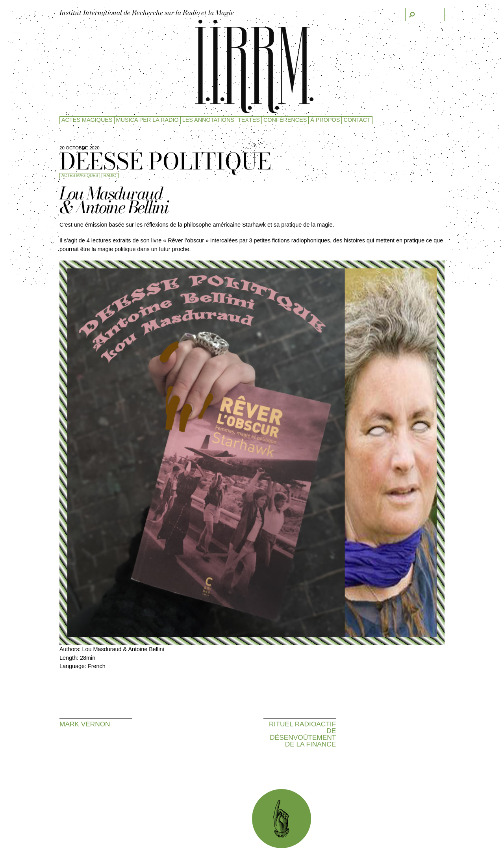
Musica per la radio (147, 120)
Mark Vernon (85, 724)
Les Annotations (208, 120)
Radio (110, 176)
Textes (249, 120)
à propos (325, 120)
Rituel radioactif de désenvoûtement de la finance (302, 734)
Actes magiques (87, 120)
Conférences (285, 120)
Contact (357, 120)
